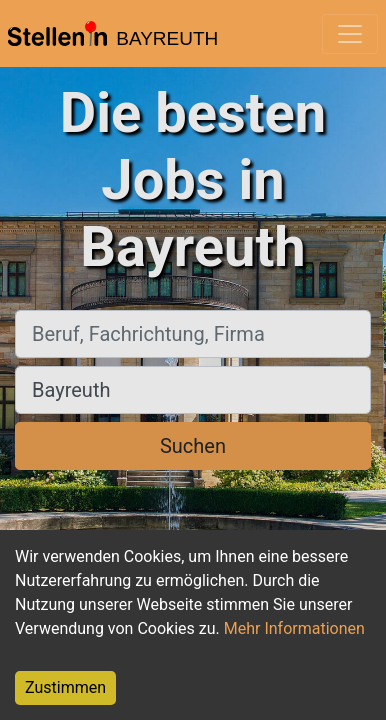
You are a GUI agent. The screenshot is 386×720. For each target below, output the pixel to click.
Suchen (193, 446)
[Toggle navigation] (350, 34)
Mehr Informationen (294, 628)
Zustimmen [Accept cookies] (65, 687)
